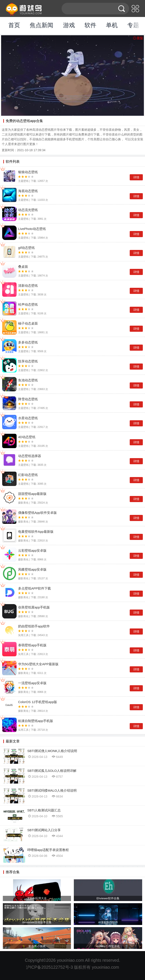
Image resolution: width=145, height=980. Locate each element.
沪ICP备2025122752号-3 (49, 967)
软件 (90, 25)
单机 (112, 25)
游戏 (69, 25)
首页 (14, 25)
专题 (133, 25)
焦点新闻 (41, 25)
